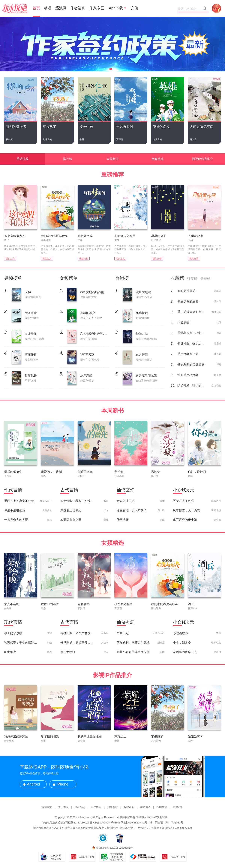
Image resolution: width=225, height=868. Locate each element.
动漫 (48, 8)
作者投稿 (80, 807)
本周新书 (112, 159)
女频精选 (157, 159)
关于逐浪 (63, 807)
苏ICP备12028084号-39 (104, 823)
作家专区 (97, 8)
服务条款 (112, 807)
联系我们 (178, 807)
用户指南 (96, 807)
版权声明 (129, 807)
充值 (134, 8)
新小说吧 (15, 8)
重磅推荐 (22, 159)
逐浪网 (61, 8)
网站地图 (145, 807)
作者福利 (78, 8)
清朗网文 (47, 807)
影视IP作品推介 (202, 159)
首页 (36, 8)
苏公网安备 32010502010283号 (114, 848)
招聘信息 (162, 807)
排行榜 (67, 159)
